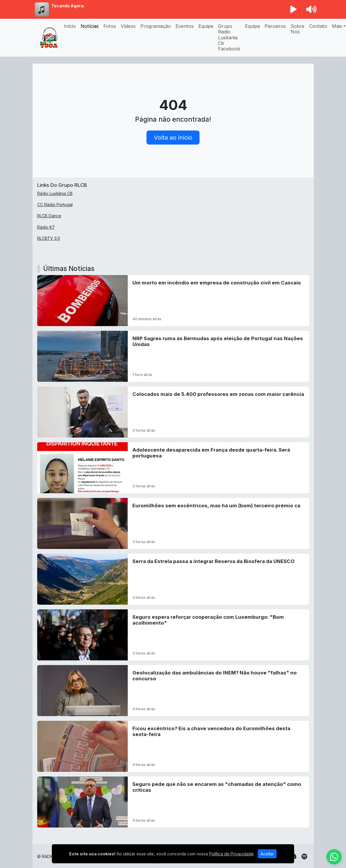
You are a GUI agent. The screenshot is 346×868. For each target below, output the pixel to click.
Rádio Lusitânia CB (55, 193)
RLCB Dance (49, 216)
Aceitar (267, 854)
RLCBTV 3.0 (49, 238)
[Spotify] (304, 857)
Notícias (90, 26)
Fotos (110, 26)
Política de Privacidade (231, 854)
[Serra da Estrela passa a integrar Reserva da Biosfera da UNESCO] (173, 579)
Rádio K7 (46, 227)
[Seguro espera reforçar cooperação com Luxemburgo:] (173, 635)
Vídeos (128, 26)
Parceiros (275, 26)
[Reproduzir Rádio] (293, 9)
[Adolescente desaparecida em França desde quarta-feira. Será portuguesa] (173, 468)
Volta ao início (173, 138)
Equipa (252, 26)
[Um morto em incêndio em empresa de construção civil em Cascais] (173, 301)
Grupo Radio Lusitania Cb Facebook (229, 37)
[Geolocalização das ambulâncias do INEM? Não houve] (173, 691)
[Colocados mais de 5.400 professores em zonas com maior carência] (173, 412)
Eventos (185, 26)
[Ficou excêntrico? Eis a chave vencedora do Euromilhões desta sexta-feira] (173, 746)
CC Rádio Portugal (55, 205)
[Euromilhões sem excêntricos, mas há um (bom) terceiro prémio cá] (173, 523)
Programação (156, 26)
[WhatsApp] (334, 857)
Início (70, 26)
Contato (318, 26)
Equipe (206, 26)
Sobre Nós (298, 29)
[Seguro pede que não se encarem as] (173, 802)
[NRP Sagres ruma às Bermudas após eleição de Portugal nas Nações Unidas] (173, 356)
